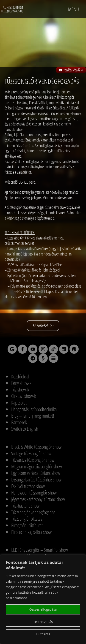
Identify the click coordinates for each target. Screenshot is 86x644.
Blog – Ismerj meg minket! (33, 416)
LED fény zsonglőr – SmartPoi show (40, 550)
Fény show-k (21, 383)
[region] (43, 599)
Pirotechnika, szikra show (31, 532)
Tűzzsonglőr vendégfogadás (33, 512)
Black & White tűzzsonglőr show (36, 447)
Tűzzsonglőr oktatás (27, 519)
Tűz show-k (20, 389)
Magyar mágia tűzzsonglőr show (37, 466)
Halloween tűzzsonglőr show (34, 492)
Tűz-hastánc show (25, 505)
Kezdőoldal (20, 376)
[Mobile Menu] (71, 9)
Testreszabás (43, 622)
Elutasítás (43, 634)
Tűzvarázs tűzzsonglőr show (33, 460)
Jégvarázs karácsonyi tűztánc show (38, 499)
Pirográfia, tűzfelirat (27, 525)
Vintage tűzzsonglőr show (31, 453)
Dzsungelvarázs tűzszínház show (36, 479)
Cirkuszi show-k (24, 396)
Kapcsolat (19, 402)
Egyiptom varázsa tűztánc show (36, 473)
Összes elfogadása (43, 609)
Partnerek (19, 422)
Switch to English (25, 429)
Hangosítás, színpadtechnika (34, 409)
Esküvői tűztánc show (28, 486)
